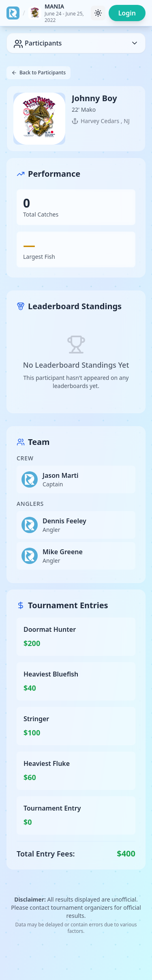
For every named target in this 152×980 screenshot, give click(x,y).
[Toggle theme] (98, 13)
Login (127, 13)
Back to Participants (39, 73)
